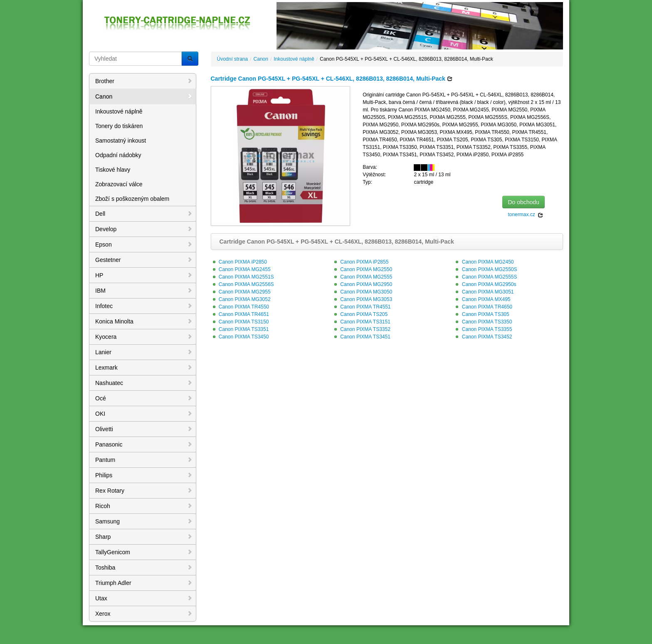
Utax (144, 598)
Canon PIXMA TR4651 (240, 314)
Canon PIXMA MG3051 (484, 292)
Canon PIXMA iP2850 (239, 262)
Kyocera (144, 337)
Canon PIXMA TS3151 (361, 322)
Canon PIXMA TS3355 (483, 329)
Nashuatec (144, 383)
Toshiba (144, 568)
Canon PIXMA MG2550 (362, 269)
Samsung (144, 521)
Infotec (144, 306)
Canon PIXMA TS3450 (240, 337)
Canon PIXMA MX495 (482, 299)
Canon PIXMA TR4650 (483, 307)
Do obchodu (524, 202)
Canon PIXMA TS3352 (361, 329)
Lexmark (144, 368)
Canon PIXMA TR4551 (362, 307)
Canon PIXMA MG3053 (362, 299)
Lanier (144, 352)
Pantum (144, 460)
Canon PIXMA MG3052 (241, 299)
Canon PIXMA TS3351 (240, 329)
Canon (144, 96)
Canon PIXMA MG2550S (485, 269)
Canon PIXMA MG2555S (485, 277)
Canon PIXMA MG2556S (242, 284)
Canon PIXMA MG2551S (242, 277)
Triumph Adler (144, 583)
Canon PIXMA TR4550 (240, 307)
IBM (144, 291)
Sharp (144, 537)
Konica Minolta (144, 321)
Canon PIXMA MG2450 (484, 262)
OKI (144, 414)
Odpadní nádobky (118, 155)
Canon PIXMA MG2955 (241, 292)
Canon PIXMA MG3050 (362, 292)
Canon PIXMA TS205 (360, 314)
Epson (144, 244)
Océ (144, 398)
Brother (144, 81)
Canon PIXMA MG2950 (362, 284)
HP (144, 275)
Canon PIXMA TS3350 (483, 322)
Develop (144, 229)
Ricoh (144, 506)
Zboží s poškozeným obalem (132, 199)
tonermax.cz (526, 215)
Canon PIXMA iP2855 (360, 262)
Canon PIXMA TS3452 (483, 337)
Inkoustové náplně (119, 111)
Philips (144, 475)
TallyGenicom (144, 552)
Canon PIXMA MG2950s (485, 284)
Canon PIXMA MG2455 (241, 269)
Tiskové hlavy (113, 170)
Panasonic (144, 444)
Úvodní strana (233, 59)
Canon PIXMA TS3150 (240, 322)
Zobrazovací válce (119, 184)
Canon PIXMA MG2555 (362, 277)
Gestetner (144, 260)
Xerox (144, 614)
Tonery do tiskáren (119, 126)
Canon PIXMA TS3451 (361, 337)
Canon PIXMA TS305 (481, 314)
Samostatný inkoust (121, 141)
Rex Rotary (144, 491)
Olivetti (144, 429)
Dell (144, 214)
